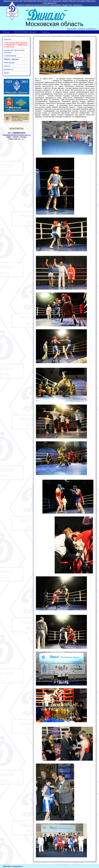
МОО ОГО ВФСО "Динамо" (25, 32)
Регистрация (9, 63)
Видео (7, 73)
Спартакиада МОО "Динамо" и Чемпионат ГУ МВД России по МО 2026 (16, 45)
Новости (8, 39)
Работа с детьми (11, 59)
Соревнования (10, 56)
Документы (9, 69)
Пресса (7, 66)
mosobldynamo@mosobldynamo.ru (17, 135)
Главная (6, 32)
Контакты (45, 32)
